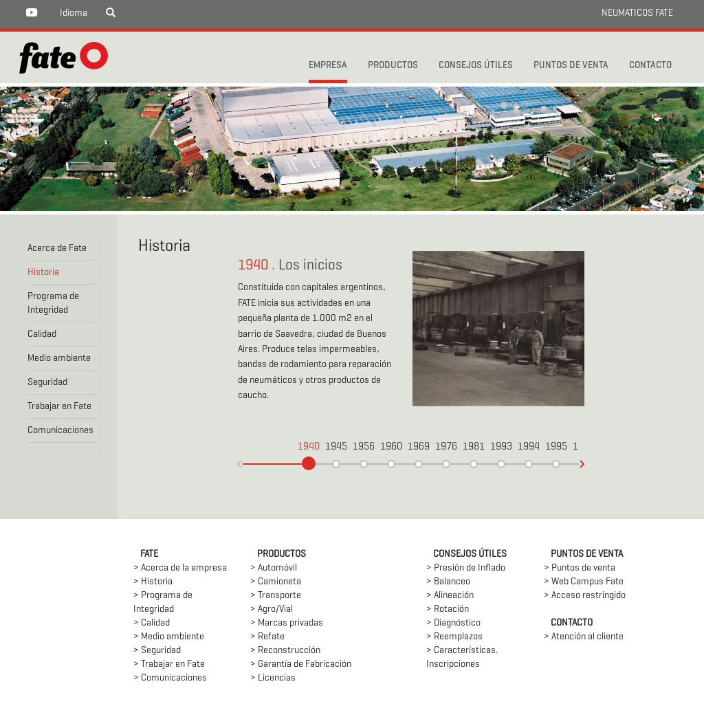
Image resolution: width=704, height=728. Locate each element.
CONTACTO (650, 66)
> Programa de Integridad (163, 603)
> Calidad (152, 623)
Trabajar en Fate (59, 407)
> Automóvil (274, 568)
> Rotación (448, 609)
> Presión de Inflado (466, 568)
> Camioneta (276, 582)
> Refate (267, 637)
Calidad (42, 334)
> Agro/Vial (272, 609)
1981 (474, 447)
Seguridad (47, 383)
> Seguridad (157, 651)
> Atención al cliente (584, 637)
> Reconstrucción (285, 651)
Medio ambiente (59, 359)
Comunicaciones (60, 431)
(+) (239, 464)
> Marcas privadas (287, 623)
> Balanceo (448, 582)
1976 (446, 447)
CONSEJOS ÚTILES (476, 66)
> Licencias (273, 678)
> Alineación (450, 596)
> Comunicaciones (170, 678)
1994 (529, 447)
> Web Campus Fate (584, 582)
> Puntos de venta (580, 568)
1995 (556, 447)
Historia (43, 273)
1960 (391, 447)
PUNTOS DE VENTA (571, 66)
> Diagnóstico (453, 623)
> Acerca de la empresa (180, 568)
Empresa (328, 66)
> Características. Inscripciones (462, 658)
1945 (336, 447)
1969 (419, 447)
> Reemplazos (454, 637)
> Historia (153, 582)
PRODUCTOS (393, 66)
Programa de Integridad (53, 304)
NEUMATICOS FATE (637, 13)
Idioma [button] (74, 13)
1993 (501, 447)
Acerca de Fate (57, 249)
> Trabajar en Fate (169, 664)
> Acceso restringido (585, 596)
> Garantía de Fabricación (301, 664)
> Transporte (276, 596)
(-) (582, 464)
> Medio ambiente (169, 637)
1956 (364, 447)
